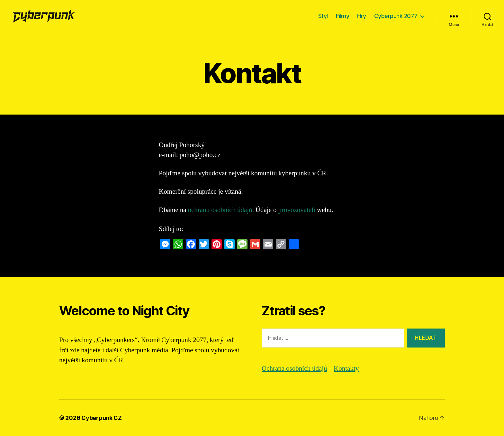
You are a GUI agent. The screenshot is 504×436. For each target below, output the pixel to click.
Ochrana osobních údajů (294, 369)
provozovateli (298, 210)
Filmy (343, 16)
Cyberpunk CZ (102, 418)
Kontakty (346, 369)
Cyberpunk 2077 (396, 16)
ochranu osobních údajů (220, 210)
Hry (362, 16)
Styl (323, 16)
